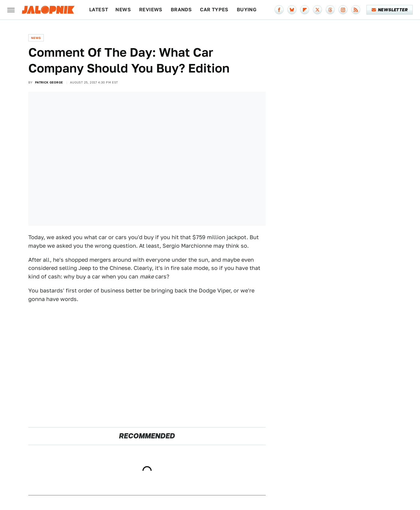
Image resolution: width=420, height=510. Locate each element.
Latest (99, 10)
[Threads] (330, 10)
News (123, 10)
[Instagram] (343, 10)
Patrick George (49, 82)
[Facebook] (279, 10)
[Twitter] (317, 10)
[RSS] (356, 10)
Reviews (151, 10)
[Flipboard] (305, 10)
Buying (247, 10)
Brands (181, 10)
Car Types (214, 10)
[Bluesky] (292, 10)
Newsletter (390, 10)
